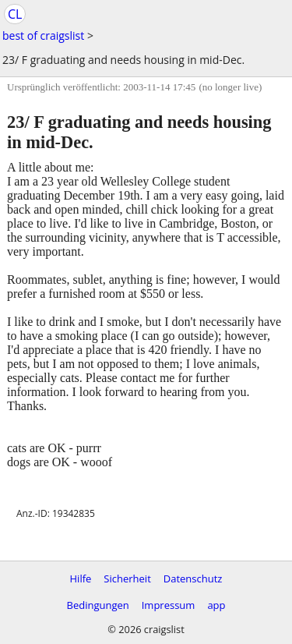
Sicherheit (127, 579)
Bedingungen (97, 605)
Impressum (169, 605)
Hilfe (81, 579)
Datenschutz (193, 579)
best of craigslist (43, 35)
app (216, 605)
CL (15, 14)
